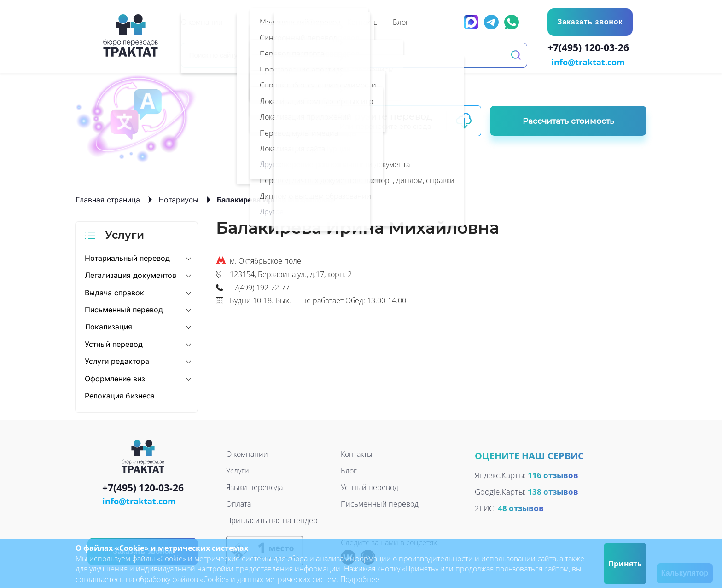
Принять (625, 564)
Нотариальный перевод (127, 257)
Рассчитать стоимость (568, 120)
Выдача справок (114, 292)
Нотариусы (178, 199)
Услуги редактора (117, 360)
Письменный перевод (124, 309)
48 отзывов (521, 507)
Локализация (108, 326)
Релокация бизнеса (120, 395)
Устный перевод (114, 343)
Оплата (239, 503)
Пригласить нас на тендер (272, 520)
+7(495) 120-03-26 (590, 49)
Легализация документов (131, 274)
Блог (349, 470)
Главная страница (108, 199)
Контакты (357, 454)
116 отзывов (553, 474)
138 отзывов (553, 491)
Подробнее (360, 579)
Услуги (238, 470)
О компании (247, 454)
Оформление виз (115, 378)
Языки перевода (254, 487)
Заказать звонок (589, 22)
